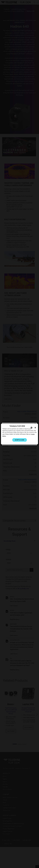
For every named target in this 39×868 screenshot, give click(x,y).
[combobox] (31, 428)
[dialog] (19, 434)
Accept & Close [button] (20, 440)
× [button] (35, 428)
